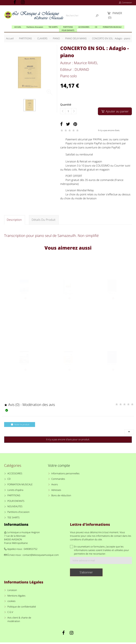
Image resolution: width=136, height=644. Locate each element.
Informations (16, 526)
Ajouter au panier (115, 111)
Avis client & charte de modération (19, 621)
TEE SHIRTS (13, 519)
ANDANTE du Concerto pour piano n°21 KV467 (68, 297)
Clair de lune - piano (112, 296)
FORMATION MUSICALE (20, 486)
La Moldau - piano (24, 368)
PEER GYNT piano (68, 368)
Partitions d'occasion (19, 513)
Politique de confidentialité (22, 608)
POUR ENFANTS (16, 502)
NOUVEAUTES (15, 508)
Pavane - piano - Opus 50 (112, 368)
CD (9, 481)
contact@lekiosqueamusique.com (41, 557)
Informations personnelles (65, 475)
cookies (11, 603)
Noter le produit (20, 426)
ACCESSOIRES (15, 475)
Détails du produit (44, 220)
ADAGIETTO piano (24, 296)
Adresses (56, 491)
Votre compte (59, 467)
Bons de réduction (61, 497)
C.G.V (10, 614)
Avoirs (55, 486)
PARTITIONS (14, 497)
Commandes (58, 481)
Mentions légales (16, 597)
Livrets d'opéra (15, 491)
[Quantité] (68, 111)
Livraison (12, 592)
